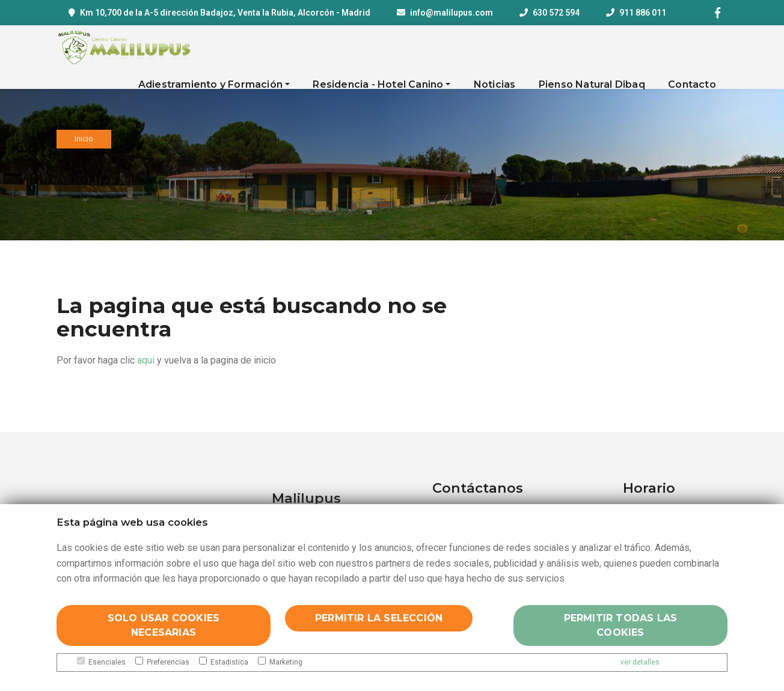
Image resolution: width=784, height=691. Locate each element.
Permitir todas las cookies (621, 625)
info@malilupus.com (452, 13)
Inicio (84, 142)
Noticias (495, 84)
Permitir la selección (379, 618)
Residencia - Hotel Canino (378, 84)
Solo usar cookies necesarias (164, 625)
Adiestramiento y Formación (210, 84)
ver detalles (640, 662)
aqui (146, 360)
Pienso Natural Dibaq (592, 84)
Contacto (692, 84)
